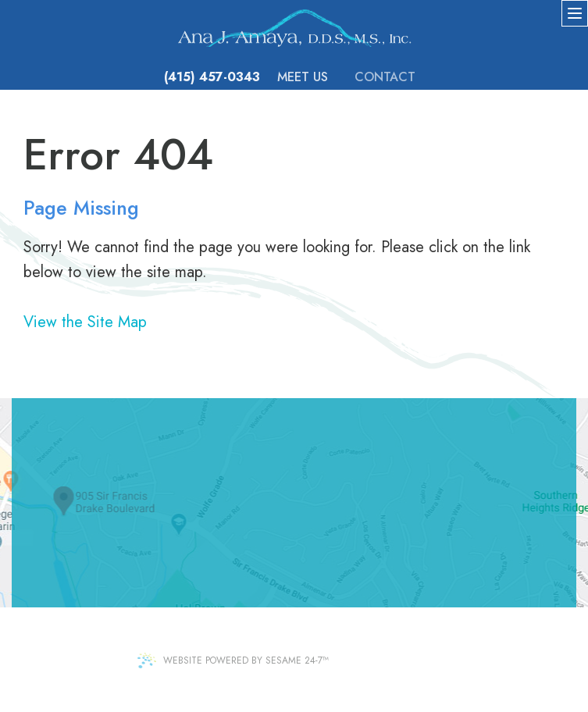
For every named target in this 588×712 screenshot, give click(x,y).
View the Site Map (85, 322)
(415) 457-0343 (212, 77)
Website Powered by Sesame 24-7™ (233, 661)
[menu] (575, 13)
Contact (385, 77)
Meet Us (303, 77)
